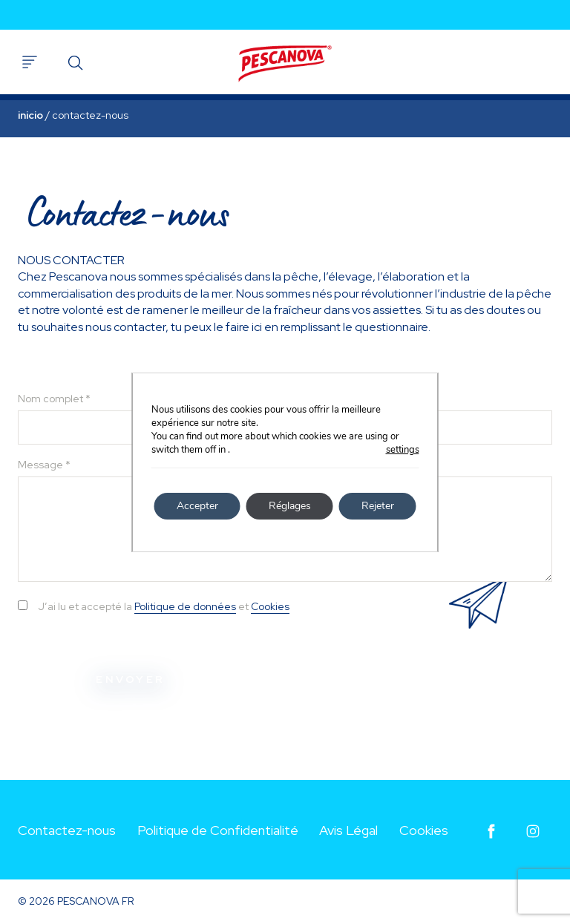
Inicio (30, 115)
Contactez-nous (67, 830)
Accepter (197, 506)
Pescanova (285, 64)
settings (403, 450)
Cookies (270, 606)
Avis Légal (348, 830)
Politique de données (185, 606)
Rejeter (378, 506)
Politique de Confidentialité (218, 830)
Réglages (290, 506)
